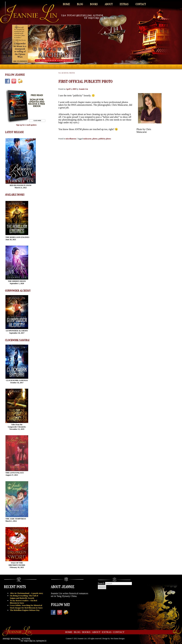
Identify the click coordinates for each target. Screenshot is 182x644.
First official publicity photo (85, 82)
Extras (124, 4)
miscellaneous (71, 139)
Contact (141, 4)
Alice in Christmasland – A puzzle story (26, 593)
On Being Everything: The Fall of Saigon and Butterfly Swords (24, 597)
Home (66, 4)
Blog (80, 4)
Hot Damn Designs (118, 639)
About (109, 4)
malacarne (87, 139)
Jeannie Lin (83, 89)
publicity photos (105, 139)
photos (95, 139)
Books (94, 4)
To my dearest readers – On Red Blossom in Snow (23, 602)
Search (101, 583)
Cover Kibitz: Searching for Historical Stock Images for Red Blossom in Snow (26, 607)
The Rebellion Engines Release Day (25, 610)
